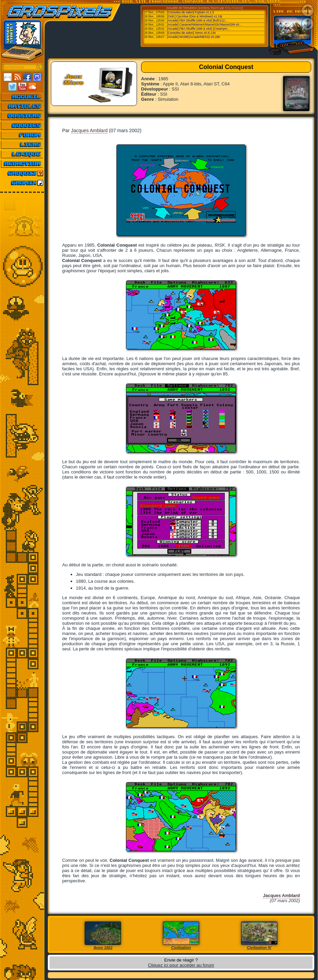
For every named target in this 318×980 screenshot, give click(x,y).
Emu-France (234, 8)
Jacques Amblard (89, 130)
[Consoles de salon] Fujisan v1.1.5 (191, 12)
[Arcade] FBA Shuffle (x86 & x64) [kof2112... (197, 20)
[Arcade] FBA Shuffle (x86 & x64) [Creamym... (198, 29)
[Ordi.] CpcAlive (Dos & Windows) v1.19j (195, 16)
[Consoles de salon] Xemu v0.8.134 (191, 33)
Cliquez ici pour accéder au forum (181, 965)
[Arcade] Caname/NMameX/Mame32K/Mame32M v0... (204, 25)
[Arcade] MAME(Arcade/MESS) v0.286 (193, 37)
